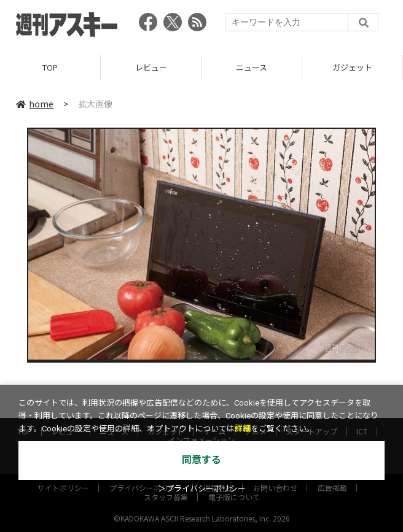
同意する (202, 460)
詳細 (243, 429)
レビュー (151, 67)
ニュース (252, 67)
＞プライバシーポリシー (202, 489)
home (35, 104)
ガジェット (352, 67)
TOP (50, 67)
